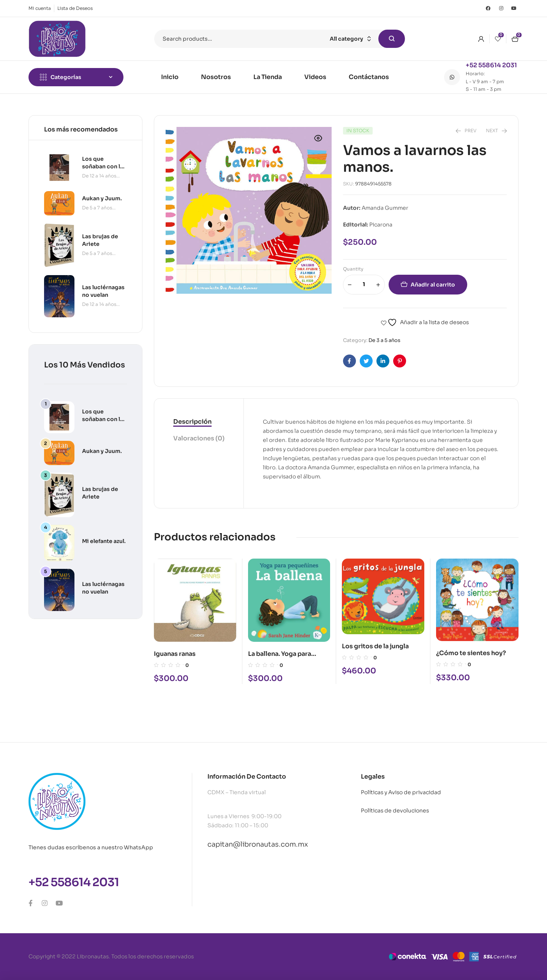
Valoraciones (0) (199, 438)
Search (392, 39)
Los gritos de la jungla (375, 646)
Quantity (353, 269)
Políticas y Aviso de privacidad (401, 792)
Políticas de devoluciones (395, 811)
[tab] (199, 422)
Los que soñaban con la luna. (103, 419)
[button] (318, 138)
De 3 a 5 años (384, 340)
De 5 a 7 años (97, 208)
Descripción (192, 422)
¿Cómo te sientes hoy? (471, 653)
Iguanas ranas (175, 654)
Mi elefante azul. (104, 541)
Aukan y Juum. (102, 451)
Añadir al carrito (433, 285)
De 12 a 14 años (99, 176)
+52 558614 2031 (491, 65)
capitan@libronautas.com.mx (258, 844)
